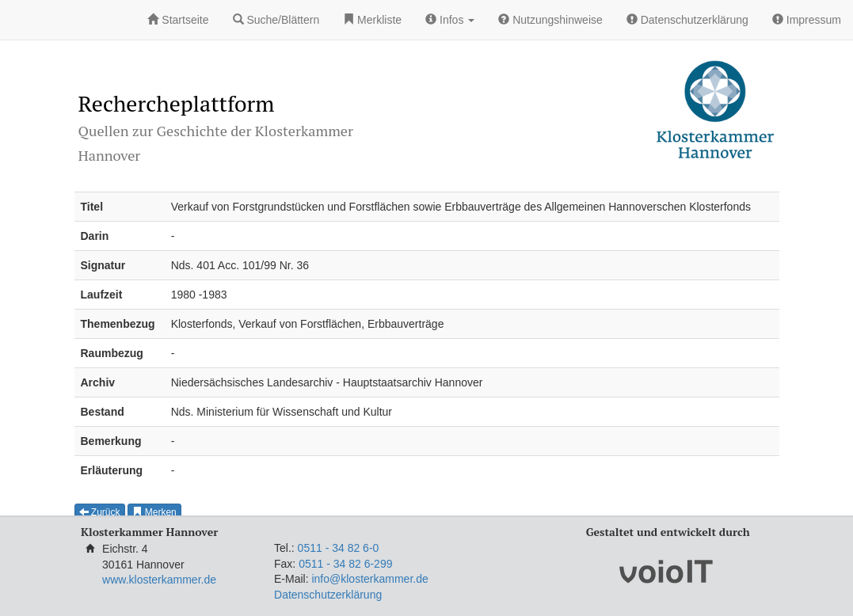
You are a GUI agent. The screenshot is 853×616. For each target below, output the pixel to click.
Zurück (100, 512)
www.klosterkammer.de (159, 580)
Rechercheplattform (177, 103)
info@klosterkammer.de (369, 579)
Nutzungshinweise (550, 20)
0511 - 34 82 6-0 (339, 548)
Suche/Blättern (276, 20)
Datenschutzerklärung (687, 20)
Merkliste (372, 20)
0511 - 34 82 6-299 (345, 564)
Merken (154, 512)
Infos (450, 20)
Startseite (178, 20)
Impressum (807, 20)
